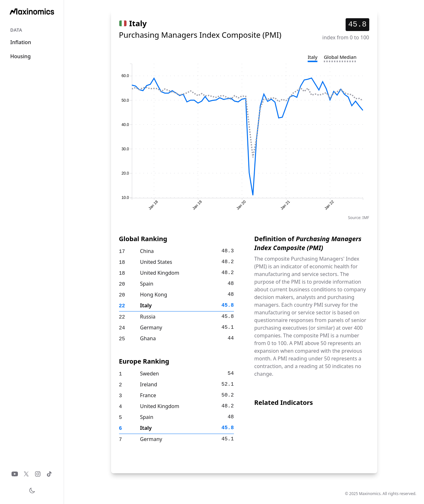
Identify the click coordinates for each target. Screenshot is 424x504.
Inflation (21, 42)
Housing (20, 56)
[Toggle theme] (32, 491)
